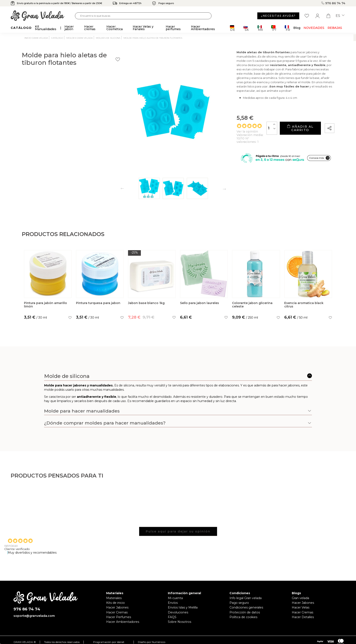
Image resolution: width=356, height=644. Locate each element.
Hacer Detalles (303, 617)
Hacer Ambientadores (123, 622)
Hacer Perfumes (119, 617)
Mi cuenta (175, 598)
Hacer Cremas (117, 612)
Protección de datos (245, 612)
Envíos (173, 603)
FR (287, 28)
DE (233, 28)
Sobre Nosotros (179, 622)
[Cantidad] (241, 137)
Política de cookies (243, 617)
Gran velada (300, 598)
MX (260, 28)
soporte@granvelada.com (34, 616)
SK (246, 28)
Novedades (314, 28)
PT (274, 28)
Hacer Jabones (117, 607)
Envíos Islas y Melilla (183, 607)
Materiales (114, 598)
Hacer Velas (301, 607)
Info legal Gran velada (246, 598)
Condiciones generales (246, 607)
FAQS (172, 617)
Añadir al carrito (285, 137)
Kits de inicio (115, 603)
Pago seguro (239, 603)
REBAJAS (335, 28)
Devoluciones (178, 612)
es (340, 16)
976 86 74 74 (333, 3)
